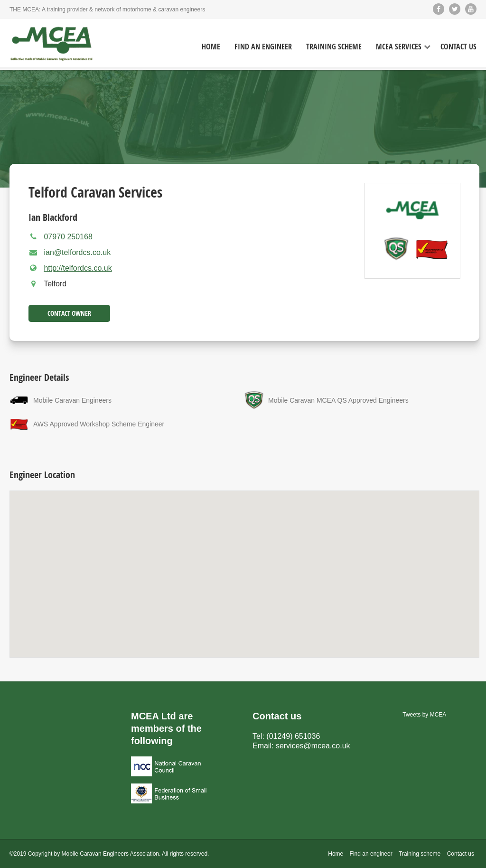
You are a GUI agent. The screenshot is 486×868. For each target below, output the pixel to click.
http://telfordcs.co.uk (78, 268)
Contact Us (458, 47)
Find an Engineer (263, 47)
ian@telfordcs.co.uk (77, 252)
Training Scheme (334, 47)
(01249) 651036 (293, 736)
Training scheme (420, 854)
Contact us (461, 854)
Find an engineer (371, 854)
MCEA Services (399, 47)
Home (211, 47)
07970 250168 (68, 237)
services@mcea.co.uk (313, 746)
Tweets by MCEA (424, 715)
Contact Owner (69, 313)
